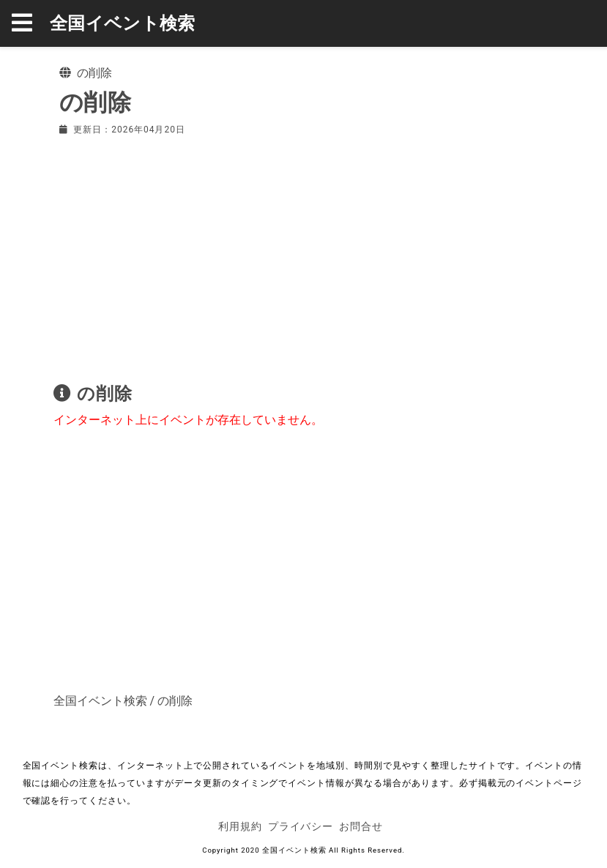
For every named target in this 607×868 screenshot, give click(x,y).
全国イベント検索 (123, 23)
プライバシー (301, 826)
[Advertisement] (304, 256)
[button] (31, 23)
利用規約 (240, 826)
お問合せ (361, 826)
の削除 (175, 701)
